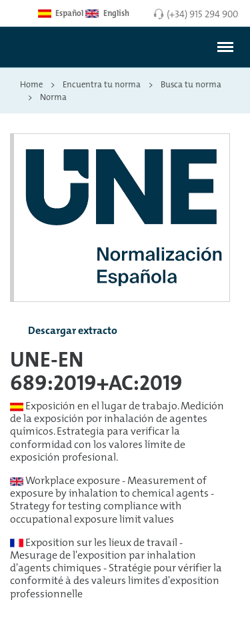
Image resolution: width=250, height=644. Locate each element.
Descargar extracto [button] (62, 331)
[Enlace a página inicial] (49, 52)
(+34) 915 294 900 (202, 14)
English (107, 13)
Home (31, 84)
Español (61, 13)
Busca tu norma (191, 84)
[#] (225, 47)
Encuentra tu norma (102, 84)
